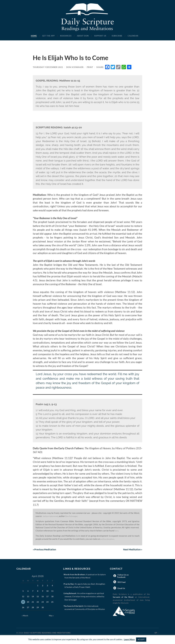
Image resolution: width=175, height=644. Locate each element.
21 (33, 602)
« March (25, 616)
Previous (45, 550)
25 (52, 602)
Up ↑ (157, 633)
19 (23, 602)
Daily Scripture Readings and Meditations (47, 633)
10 (47, 591)
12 (23, 597)
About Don (83, 36)
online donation (108, 539)
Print (90, 67)
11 (52, 591)
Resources (66, 36)
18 (52, 597)
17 (47, 597)
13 (28, 597)
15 (38, 597)
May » (51, 616)
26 (23, 608)
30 (43, 608)
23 (43, 602)
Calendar (133, 36)
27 (28, 608)
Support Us (100, 36)
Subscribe (117, 36)
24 (47, 602)
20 (28, 602)
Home (34, 36)
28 (33, 608)
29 (38, 608)
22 (38, 602)
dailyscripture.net (51, 516)
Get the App (48, 36)
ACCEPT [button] (141, 639)
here (117, 531)
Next (132, 550)
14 (33, 597)
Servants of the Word (123, 597)
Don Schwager (75, 67)
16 (43, 597)
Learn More (129, 639)
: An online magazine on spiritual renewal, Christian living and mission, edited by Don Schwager (84, 597)
